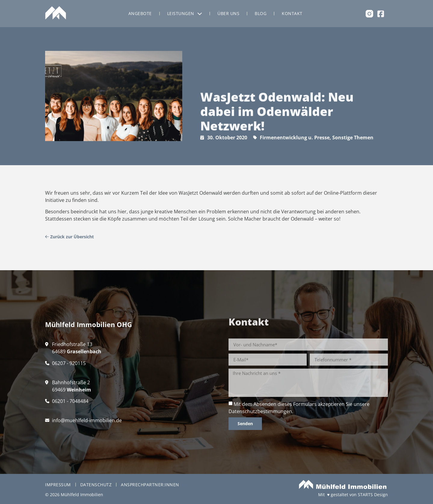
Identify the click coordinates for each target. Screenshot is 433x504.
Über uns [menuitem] (228, 13)
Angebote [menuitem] (140, 13)
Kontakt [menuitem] (292, 13)
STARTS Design (373, 495)
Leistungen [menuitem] (185, 13)
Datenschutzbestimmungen (260, 411)
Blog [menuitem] (261, 13)
